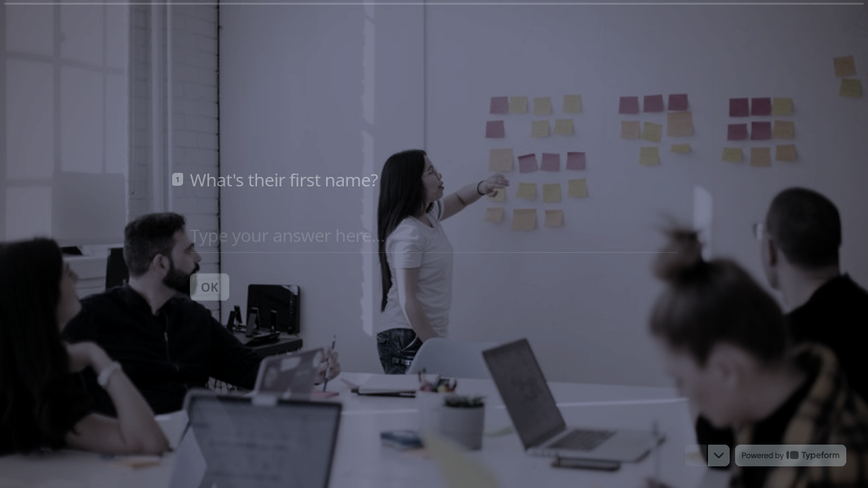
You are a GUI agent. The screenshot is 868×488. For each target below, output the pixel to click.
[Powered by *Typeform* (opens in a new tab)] (791, 455)
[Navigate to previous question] (696, 455)
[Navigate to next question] (719, 455)
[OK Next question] (210, 286)
